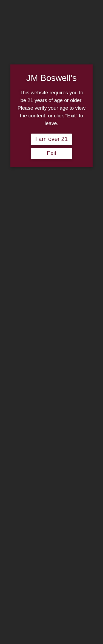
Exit (51, 153)
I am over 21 (52, 139)
